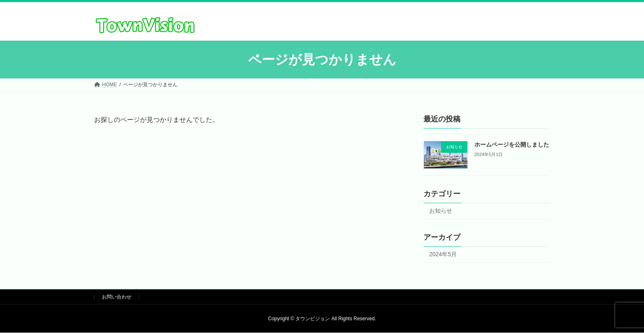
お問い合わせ (117, 297)
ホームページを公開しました (512, 145)
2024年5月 (443, 254)
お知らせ (441, 211)
